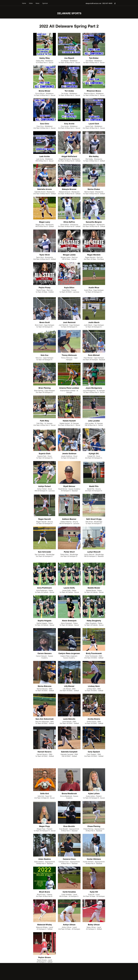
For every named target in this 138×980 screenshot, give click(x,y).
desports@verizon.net (93, 3)
